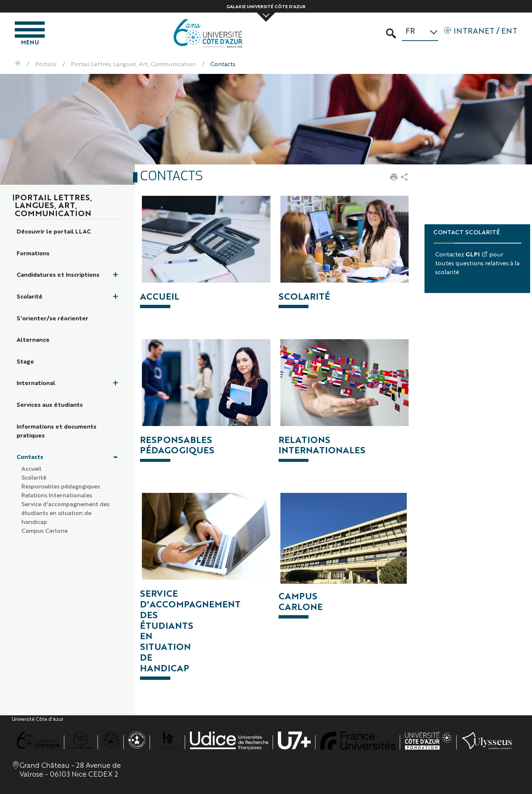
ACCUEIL (160, 296)
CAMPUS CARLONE (301, 601)
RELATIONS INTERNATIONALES (322, 445)
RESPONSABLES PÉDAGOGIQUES (177, 445)
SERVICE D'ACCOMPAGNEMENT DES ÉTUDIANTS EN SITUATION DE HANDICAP (190, 630)
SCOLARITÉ (304, 296)
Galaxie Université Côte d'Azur (266, 6)
